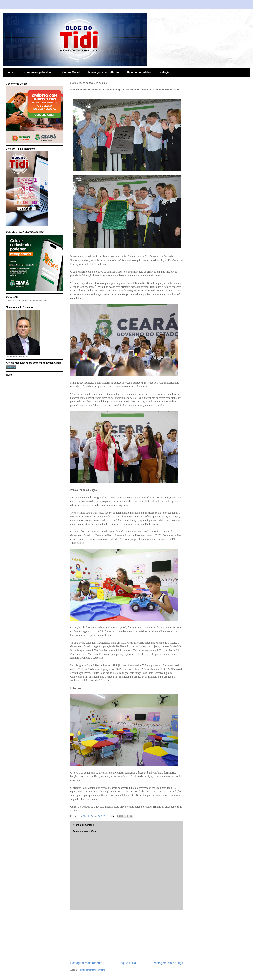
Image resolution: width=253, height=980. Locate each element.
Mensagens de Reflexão (103, 72)
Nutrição (165, 72)
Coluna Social (71, 72)
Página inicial (128, 963)
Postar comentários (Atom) (92, 970)
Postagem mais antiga (168, 963)
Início (11, 72)
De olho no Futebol (139, 72)
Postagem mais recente (86, 963)
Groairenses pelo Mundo (38, 72)
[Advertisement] (127, 935)
